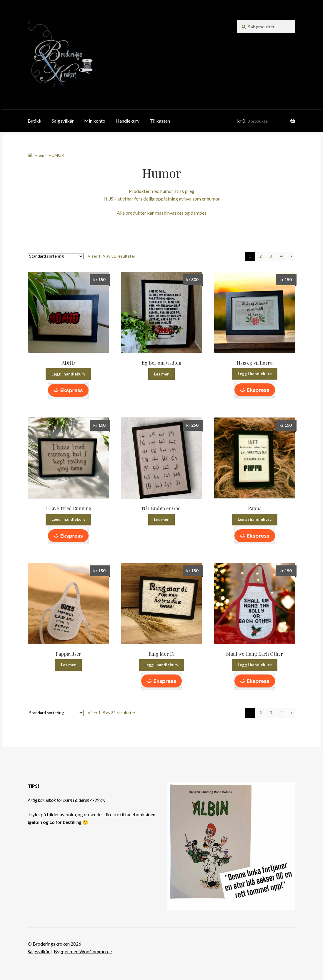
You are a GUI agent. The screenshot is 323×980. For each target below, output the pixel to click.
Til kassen (160, 121)
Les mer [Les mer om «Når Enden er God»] (161, 519)
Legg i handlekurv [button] (68, 374)
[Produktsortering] (56, 256)
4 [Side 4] (282, 256)
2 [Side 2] (261, 256)
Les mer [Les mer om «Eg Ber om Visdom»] (161, 374)
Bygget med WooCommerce (83, 951)
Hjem (39, 155)
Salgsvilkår (63, 121)
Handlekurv (128, 121)
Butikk (35, 121)
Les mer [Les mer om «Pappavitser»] (68, 665)
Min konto (95, 121)
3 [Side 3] (271, 256)
